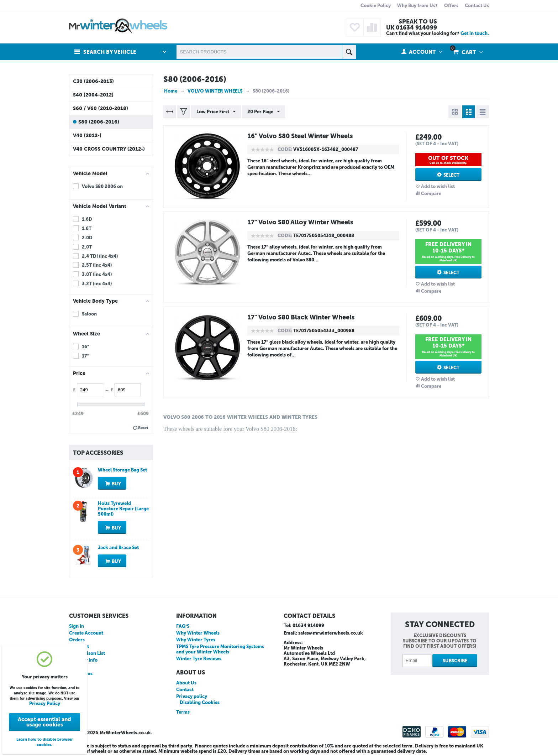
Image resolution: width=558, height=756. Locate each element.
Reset (143, 428)
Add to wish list (438, 186)
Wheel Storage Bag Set (122, 470)
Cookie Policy (376, 6)
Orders (77, 640)
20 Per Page (264, 112)
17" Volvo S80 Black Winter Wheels (302, 317)
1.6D (87, 219)
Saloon (89, 314)
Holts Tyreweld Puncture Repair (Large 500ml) (123, 509)
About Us (186, 683)
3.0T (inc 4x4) (97, 274)
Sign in (77, 626)
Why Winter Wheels (198, 633)
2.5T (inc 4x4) (97, 265)
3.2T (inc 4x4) (97, 284)
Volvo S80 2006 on (102, 186)
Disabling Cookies (200, 702)
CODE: (285, 149)
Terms (183, 712)
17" (85, 356)
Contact (185, 690)
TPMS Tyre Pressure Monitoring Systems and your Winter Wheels (220, 649)
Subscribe (455, 661)
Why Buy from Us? (417, 6)
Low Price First (216, 112)
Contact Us (477, 6)
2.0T (87, 247)
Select (451, 175)
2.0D (87, 238)
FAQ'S (183, 626)
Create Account (86, 633)
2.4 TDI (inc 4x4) (100, 256)
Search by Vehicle (110, 52)
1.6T (87, 228)
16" (86, 347)
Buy (116, 484)
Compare (431, 194)
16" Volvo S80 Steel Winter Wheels (301, 136)
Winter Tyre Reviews (199, 659)
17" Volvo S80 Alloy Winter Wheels (301, 222)
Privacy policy (192, 696)
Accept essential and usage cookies (44, 722)
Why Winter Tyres (196, 640)
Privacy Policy (45, 703)
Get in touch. (475, 33)
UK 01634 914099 (412, 27)
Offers (451, 6)
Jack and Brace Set (118, 548)
